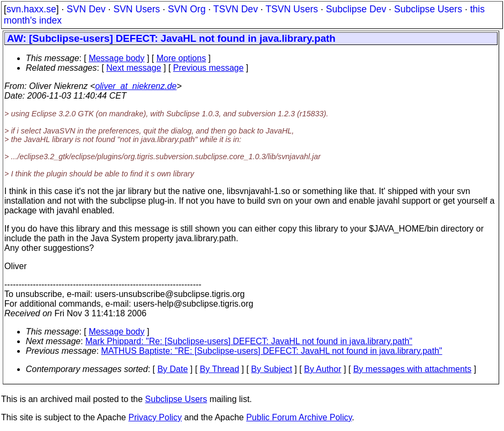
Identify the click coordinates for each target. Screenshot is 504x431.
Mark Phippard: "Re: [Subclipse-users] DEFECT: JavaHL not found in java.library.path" (249, 341)
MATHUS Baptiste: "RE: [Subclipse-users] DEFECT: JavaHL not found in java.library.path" (272, 351)
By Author (323, 369)
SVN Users (136, 9)
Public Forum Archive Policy (299, 417)
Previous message (209, 68)
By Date (172, 369)
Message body (116, 58)
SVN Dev (86, 9)
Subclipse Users (428, 9)
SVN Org (187, 9)
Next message (134, 68)
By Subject (271, 369)
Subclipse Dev (356, 9)
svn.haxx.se (31, 9)
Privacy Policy (155, 417)
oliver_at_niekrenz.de (136, 86)
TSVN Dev (236, 9)
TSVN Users (292, 9)
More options (181, 58)
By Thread (220, 369)
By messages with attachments (413, 369)
